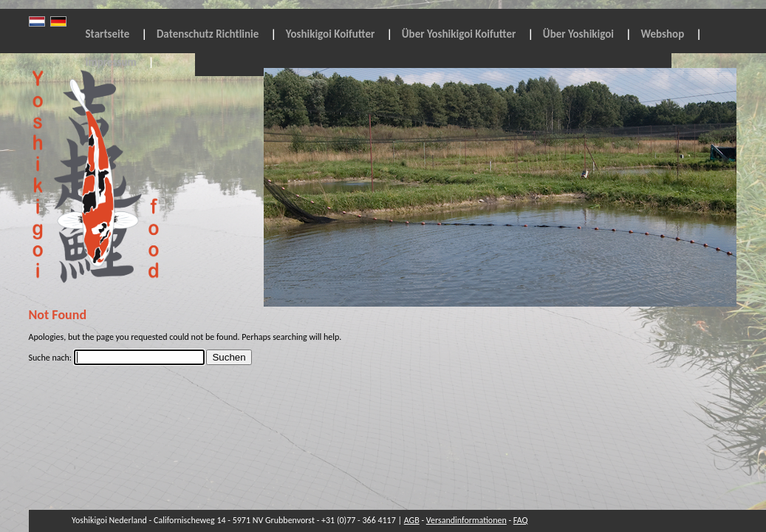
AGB (412, 520)
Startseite (108, 34)
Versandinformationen (466, 520)
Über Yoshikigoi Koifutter (459, 34)
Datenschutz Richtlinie (208, 34)
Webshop (662, 34)
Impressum (111, 62)
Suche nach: (51, 358)
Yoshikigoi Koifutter (330, 34)
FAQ (521, 520)
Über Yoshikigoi (578, 34)
